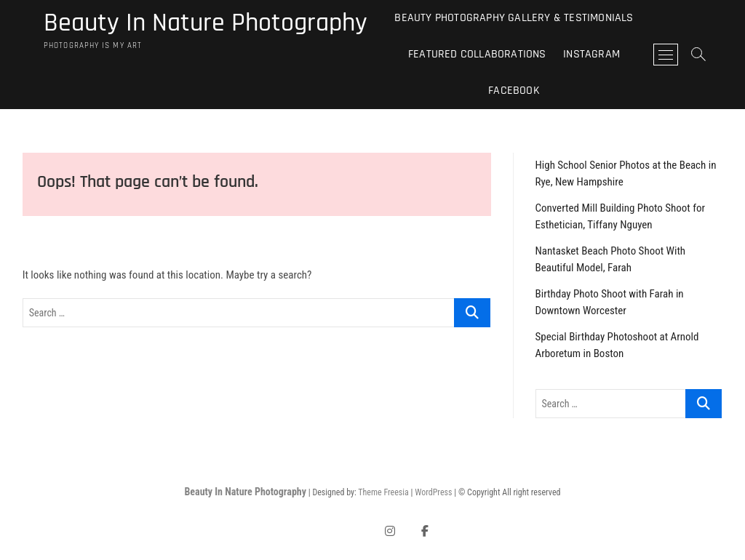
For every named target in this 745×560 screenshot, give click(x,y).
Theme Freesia (383, 492)
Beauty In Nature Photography (206, 23)
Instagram (591, 54)
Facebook (514, 91)
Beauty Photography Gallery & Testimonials (514, 18)
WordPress (433, 492)
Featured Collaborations (477, 54)
